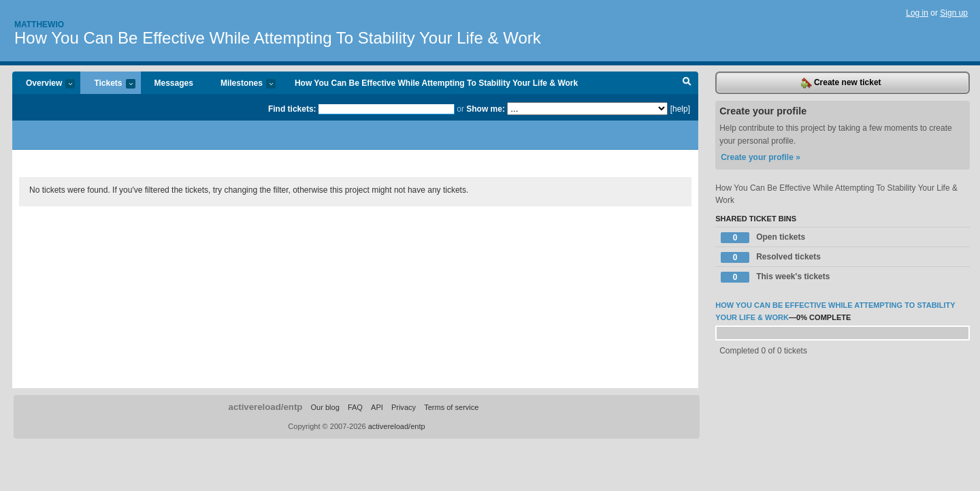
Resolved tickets (771, 257)
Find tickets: (292, 109)
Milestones (241, 84)
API (377, 407)
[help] (680, 109)
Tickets (108, 84)
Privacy (404, 407)
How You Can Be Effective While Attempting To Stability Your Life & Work (278, 38)
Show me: (486, 109)
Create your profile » (761, 157)
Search (687, 83)
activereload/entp (266, 407)
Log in (917, 13)
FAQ (355, 407)
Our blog (325, 407)
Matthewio (39, 25)
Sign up (954, 13)
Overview (44, 84)
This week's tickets (775, 277)
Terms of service (451, 407)
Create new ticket (841, 83)
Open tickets (763, 238)
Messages (174, 83)
